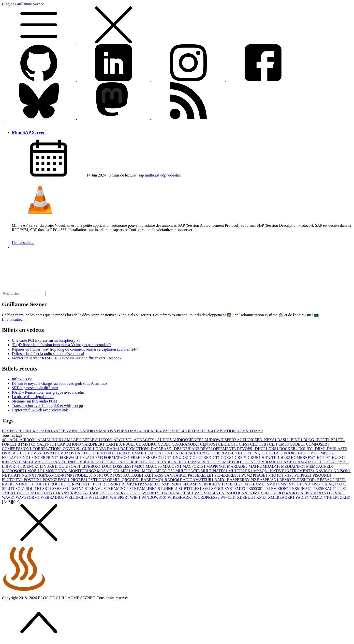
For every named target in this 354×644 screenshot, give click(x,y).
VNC (340, 493)
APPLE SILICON (98, 440)
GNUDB (181, 458)
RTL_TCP (93, 484)
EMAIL (140, 453)
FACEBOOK (286, 453)
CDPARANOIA (186, 444)
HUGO (338, 458)
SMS (284, 484)
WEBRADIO (53, 497)
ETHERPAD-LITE (227, 453)
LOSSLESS (124, 466)
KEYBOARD (269, 462)
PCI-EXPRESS (228, 475)
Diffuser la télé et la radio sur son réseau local (48, 354)
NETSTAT (12, 475)
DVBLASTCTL (16, 453)
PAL (149, 475)
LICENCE (30, 466)
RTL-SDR (112, 484)
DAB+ (135, 431)
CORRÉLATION (48, 449)
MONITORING (83, 471)
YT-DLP (332, 497)
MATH (256, 466)
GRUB (255, 458)
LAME (288, 462)
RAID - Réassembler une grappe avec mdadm (48, 392)
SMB (273, 484)
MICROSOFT (15, 471)
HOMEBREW (304, 458)
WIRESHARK (181, 497)
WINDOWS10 (155, 497)
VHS (221, 493)
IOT (153, 462)
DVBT (51, 453)
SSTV (78, 489)
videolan (174, 175)
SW (207, 489)
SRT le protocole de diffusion (35, 388)
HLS (286, 458)
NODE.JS (85, 475)
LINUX (31, 431)
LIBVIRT (11, 466)
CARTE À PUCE (121, 444)
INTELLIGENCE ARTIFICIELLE (119, 462)
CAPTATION (227, 431)
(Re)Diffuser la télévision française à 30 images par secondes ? (61, 345)
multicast (153, 175)
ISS (183, 462)
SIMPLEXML (254, 484)
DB (178, 449)
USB (189, 493)
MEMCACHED (320, 466)
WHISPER (120, 497)
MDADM (272, 466)
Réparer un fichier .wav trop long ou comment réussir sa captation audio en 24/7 (75, 349)
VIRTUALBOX (199, 431)
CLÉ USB (260, 444)
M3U (140, 466)
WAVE (9, 497)
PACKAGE (134, 475)
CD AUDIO (147, 444)
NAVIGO (325, 471)
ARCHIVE (123, 440)
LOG (107, 466)
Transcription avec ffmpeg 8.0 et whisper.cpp (47, 406)
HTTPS (324, 458)
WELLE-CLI (77, 497)
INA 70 (60, 462)
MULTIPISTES (214, 471)
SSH (57, 489)
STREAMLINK (144, 489)
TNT (22, 493)
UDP (132, 493)
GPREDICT (209, 458)
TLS (342, 489)
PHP (123, 431)
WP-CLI (229, 497)
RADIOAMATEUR (197, 480)
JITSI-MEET (225, 462)
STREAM (94, 489)
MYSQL (262, 471)
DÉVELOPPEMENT (218, 449)
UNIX (156, 493)
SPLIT (9, 489)
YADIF (302, 497)
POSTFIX (33, 480)
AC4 (15, 440)
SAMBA (153, 484)
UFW (143, 493)
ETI (248, 453)
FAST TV (307, 453)
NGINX (29, 475)
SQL (21, 489)
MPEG (149, 471)
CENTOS (209, 444)
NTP (99, 475)
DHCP (262, 449)
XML (262, 497)
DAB (258, 431)
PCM (247, 475)
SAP (167, 484)
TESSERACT (325, 489)
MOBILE (37, 471)
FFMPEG (13, 431)
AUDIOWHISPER (220, 440)
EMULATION (160, 453)
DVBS (37, 453)
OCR (110, 475)
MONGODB (57, 471)
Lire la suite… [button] (13, 319)
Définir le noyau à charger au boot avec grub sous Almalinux (60, 383)
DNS (274, 449)
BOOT (324, 440)
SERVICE (209, 484)
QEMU (114, 480)
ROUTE (42, 484)
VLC (329, 493)
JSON (250, 462)
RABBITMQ (153, 480)
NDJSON (342, 471)
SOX (342, 484)
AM (69, 440)
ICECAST (12, 462)
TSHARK (117, 493)
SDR (177, 484)
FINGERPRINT (45, 458)
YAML (317, 497)
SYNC (218, 489)
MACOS (108, 431)
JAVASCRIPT (200, 462)
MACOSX (173, 466)
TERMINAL (301, 489)
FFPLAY (11, 458)
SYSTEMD (235, 489)
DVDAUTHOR (83, 453)
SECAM (191, 484)
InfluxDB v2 (22, 379)
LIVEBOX (91, 466)
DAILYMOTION (135, 449)
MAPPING (217, 466)
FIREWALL (71, 458)
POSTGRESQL (57, 480)
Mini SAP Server (28, 132)
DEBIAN (191, 449)
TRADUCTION (41, 493)
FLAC (89, 458)
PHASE (261, 475)
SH (222, 484)
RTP (140, 484)
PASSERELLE (201, 475)
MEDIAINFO (294, 466)
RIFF (340, 480)
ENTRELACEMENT (192, 453)
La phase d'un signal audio (33, 397)
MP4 (137, 471)
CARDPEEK (94, 444)
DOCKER (152, 431)
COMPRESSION (17, 449)
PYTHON (98, 480)
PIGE (307, 475)
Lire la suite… (23, 243)
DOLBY (307, 449)
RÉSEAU (326, 480)
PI (298, 475)
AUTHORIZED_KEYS (257, 440)
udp (164, 175)
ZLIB (346, 497)
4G (6, 440)
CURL (89, 449)
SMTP (296, 484)
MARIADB (238, 466)
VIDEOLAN (238, 493)
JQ (240, 462)
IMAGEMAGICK (37, 462)
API (78, 440)
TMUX (9, 493)
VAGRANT (174, 431)
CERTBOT (229, 444)
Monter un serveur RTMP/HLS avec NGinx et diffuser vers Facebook (67, 358)
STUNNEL (168, 489)
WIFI (136, 497)
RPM (77, 484)
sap (142, 175)
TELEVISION (277, 489)
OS (119, 475)
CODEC (298, 444)
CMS (246, 431)
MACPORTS (194, 466)
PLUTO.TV (13, 480)
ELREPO (123, 453)
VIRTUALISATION (306, 493)
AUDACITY (145, 440)
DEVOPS (246, 449)
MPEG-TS (166, 471)
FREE (137, 458)
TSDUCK (99, 493)
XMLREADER (282, 497)
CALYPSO (47, 444)
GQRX (228, 458)
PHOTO (276, 475)
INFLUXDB (79, 462)
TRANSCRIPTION (72, 493)
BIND (297, 440)
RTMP (128, 484)
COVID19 (72, 449)
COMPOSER (318, 444)
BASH (284, 440)
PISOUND (322, 475)
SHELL (234, 484)
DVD (63, 453)
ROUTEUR (61, 484)
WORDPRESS (207, 497)
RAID (221, 480)
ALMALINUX (51, 440)
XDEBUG (247, 497)
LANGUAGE (308, 462)
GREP (241, 458)
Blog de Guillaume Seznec (177, 23)
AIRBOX (29, 440)
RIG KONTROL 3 (18, 484)
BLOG (310, 440)
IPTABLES (169, 462)
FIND (25, 458)
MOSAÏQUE (109, 471)
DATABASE (162, 449)
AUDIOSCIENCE (188, 440)
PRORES (79, 480)
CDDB (165, 444)
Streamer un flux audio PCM (35, 401)
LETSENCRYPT (335, 462)
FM (99, 458)
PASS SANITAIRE (171, 475)
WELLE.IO (99, 497)
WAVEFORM (28, 497)
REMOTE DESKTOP (298, 480)
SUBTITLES (191, 489)
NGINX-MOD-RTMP (56, 475)
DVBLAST (337, 449)
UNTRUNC (173, 493)
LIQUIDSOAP (68, 466)
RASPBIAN (268, 480)
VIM (255, 493)
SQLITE (34, 489)
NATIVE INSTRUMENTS (293, 471)
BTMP (25, 444)
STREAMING (69, 431)
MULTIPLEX (241, 471)
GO (194, 458)
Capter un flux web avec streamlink (40, 410)
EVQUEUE (263, 453)
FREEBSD (153, 458)
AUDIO (91, 431)
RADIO (48, 431)
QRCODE (131, 480)
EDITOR (105, 453)
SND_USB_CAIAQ (320, 484)
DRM (321, 449)
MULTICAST (188, 471)
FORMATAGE (117, 458)
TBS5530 (255, 489)
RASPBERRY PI (242, 480)
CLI (274, 444)
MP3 (126, 471)
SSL (67, 489)
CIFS (245, 444)
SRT (47, 489)
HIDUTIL (271, 458)
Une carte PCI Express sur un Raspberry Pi (46, 340)
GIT (168, 458)
